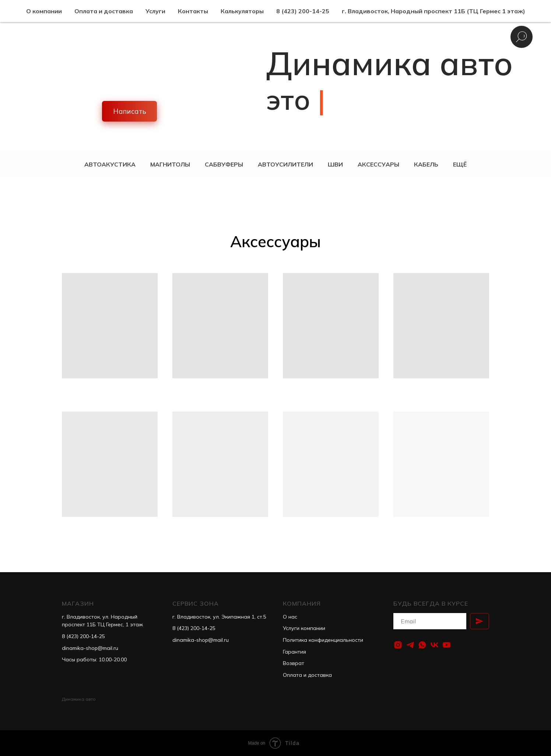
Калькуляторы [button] (242, 11)
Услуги (155, 11)
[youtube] (447, 645)
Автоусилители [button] (285, 164)
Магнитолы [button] (170, 164)
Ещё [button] (460, 164)
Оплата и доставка (104, 11)
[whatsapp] (422, 645)
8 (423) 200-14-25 (303, 11)
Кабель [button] (426, 164)
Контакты (193, 11)
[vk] (434, 645)
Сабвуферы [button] (224, 164)
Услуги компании (304, 628)
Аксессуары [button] (378, 164)
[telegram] (410, 645)
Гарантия (294, 652)
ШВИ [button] (335, 164)
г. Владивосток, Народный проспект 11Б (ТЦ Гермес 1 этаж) (434, 11)
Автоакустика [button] (110, 164)
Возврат (294, 663)
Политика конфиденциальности (323, 640)
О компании (44, 11)
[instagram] (398, 645)
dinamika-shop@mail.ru (90, 648)
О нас (290, 617)
